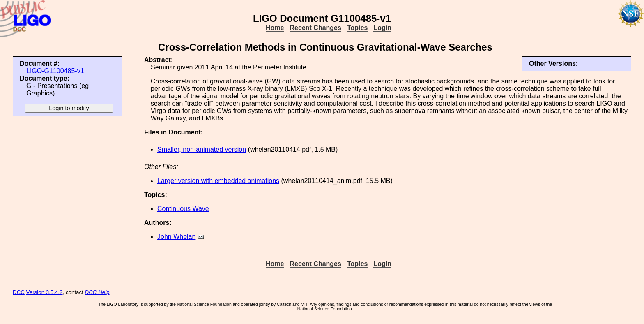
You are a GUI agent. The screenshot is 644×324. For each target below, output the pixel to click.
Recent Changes (316, 28)
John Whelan (176, 237)
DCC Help (97, 292)
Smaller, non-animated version (202, 149)
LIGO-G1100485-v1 (55, 71)
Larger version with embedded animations (218, 181)
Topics (357, 28)
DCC (19, 292)
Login (382, 28)
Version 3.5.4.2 (45, 292)
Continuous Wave (183, 209)
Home (275, 28)
